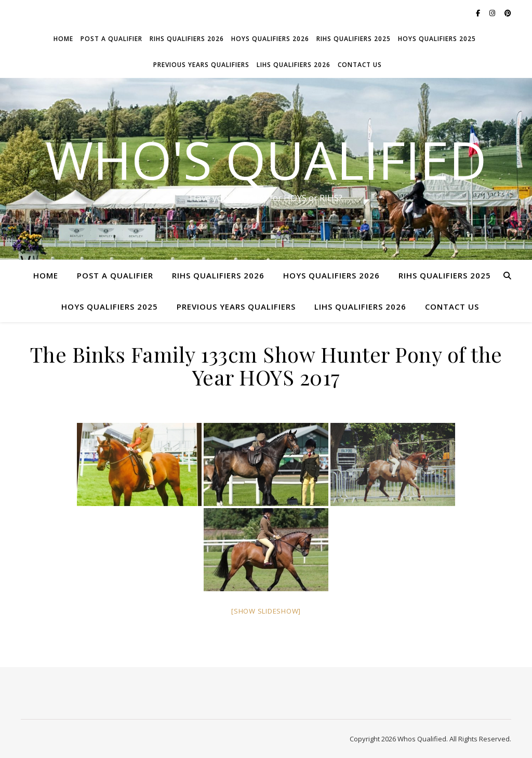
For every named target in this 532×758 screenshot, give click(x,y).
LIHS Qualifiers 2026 (294, 65)
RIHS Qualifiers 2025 (354, 39)
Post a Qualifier (111, 39)
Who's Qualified (266, 159)
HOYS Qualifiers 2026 (270, 39)
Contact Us (360, 65)
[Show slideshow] (266, 611)
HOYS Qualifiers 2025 (437, 39)
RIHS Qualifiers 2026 (187, 39)
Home (63, 39)
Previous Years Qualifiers (201, 65)
